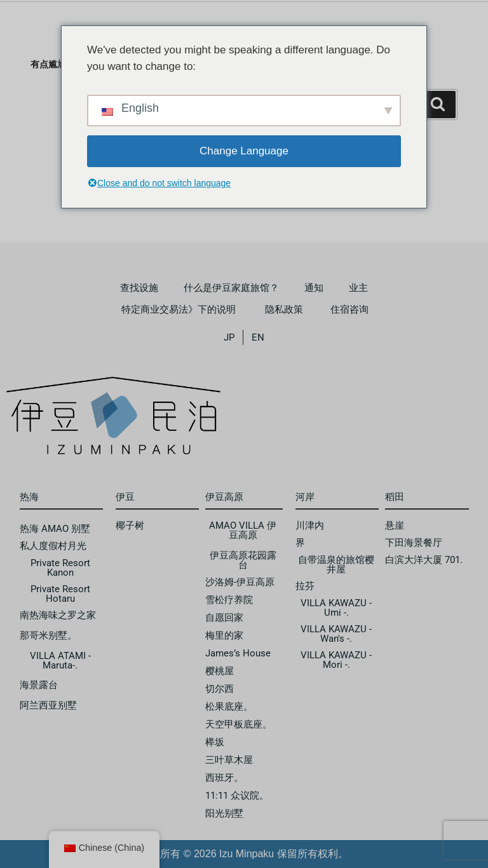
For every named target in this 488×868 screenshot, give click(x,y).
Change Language (244, 151)
